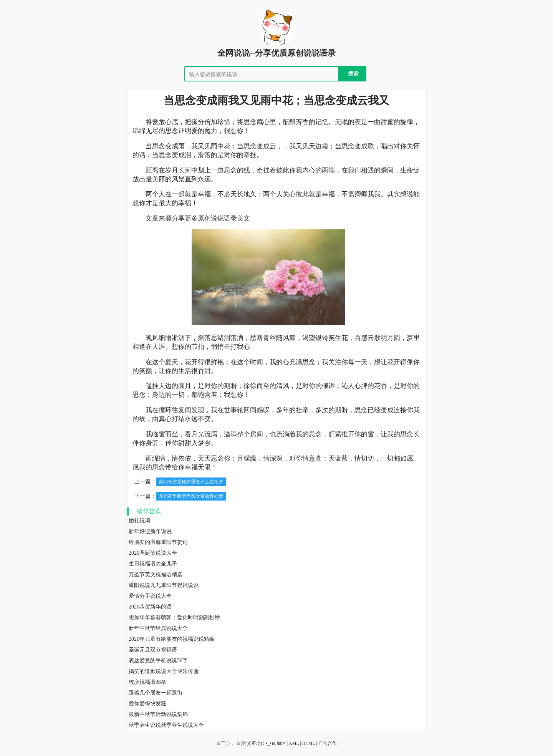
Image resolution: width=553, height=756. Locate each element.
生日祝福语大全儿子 (153, 564)
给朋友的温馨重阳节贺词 (158, 542)
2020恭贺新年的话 (150, 607)
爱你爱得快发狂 (147, 704)
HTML (309, 743)
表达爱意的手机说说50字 (158, 661)
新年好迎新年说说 (150, 531)
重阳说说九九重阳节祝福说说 (164, 585)
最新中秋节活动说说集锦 (158, 714)
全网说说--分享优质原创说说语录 (276, 53)
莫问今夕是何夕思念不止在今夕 (191, 482)
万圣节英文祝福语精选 (156, 574)
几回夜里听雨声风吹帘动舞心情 (191, 496)
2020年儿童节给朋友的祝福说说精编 (172, 639)
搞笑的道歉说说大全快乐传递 (164, 671)
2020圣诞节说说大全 (153, 553)
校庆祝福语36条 (147, 682)
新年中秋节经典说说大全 (158, 628)
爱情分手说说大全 (150, 596)
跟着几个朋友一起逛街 (156, 693)
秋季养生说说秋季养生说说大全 (166, 725)
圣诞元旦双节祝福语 (153, 650)
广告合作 (328, 743)
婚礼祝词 (139, 521)
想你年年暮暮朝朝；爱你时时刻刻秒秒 (174, 618)
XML (294, 743)
